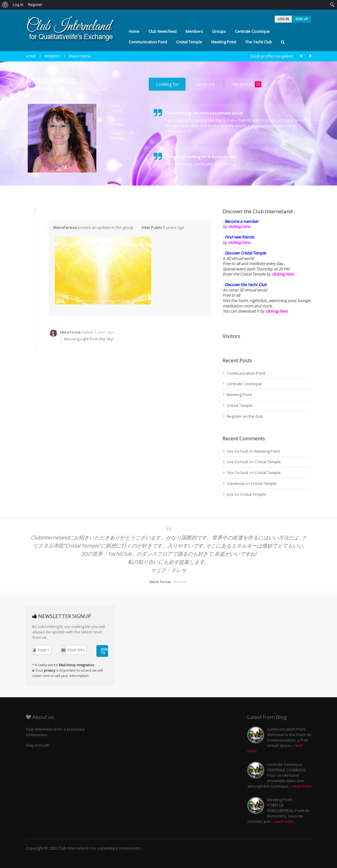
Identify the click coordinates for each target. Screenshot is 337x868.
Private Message (117, 135)
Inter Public (152, 227)
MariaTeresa (80, 56)
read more (302, 786)
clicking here (276, 311)
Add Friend (117, 108)
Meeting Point (224, 42)
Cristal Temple (189, 42)
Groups (219, 31)
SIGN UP (301, 19)
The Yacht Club (259, 42)
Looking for (167, 84)
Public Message (117, 122)
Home (134, 31)
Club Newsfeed (162, 31)
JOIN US (104, 651)
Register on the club (245, 416)
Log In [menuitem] (18, 5)
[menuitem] (5, 5)
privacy (50, 670)
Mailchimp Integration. (77, 665)
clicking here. (239, 226)
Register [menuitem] (35, 5)
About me (205, 84)
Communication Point (148, 42)
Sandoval (236, 483)
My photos (247, 84)
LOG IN (283, 19)
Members (194, 31)
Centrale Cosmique (252, 31)
